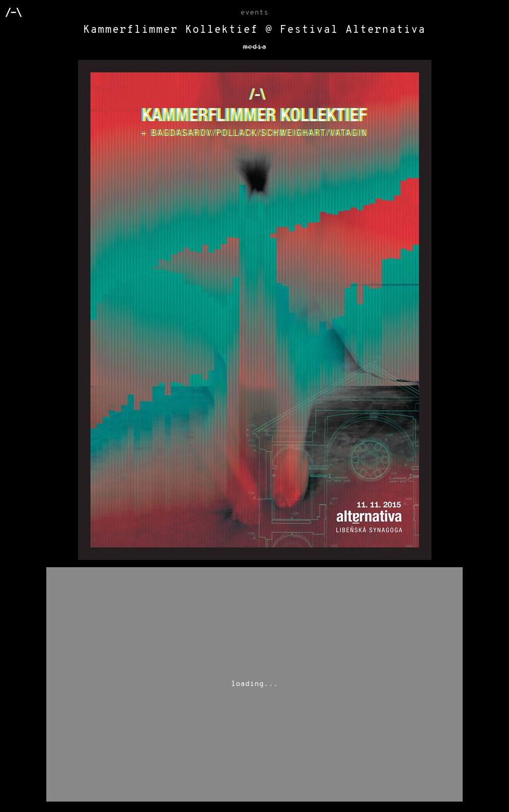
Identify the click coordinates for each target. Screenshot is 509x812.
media (255, 47)
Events (254, 13)
